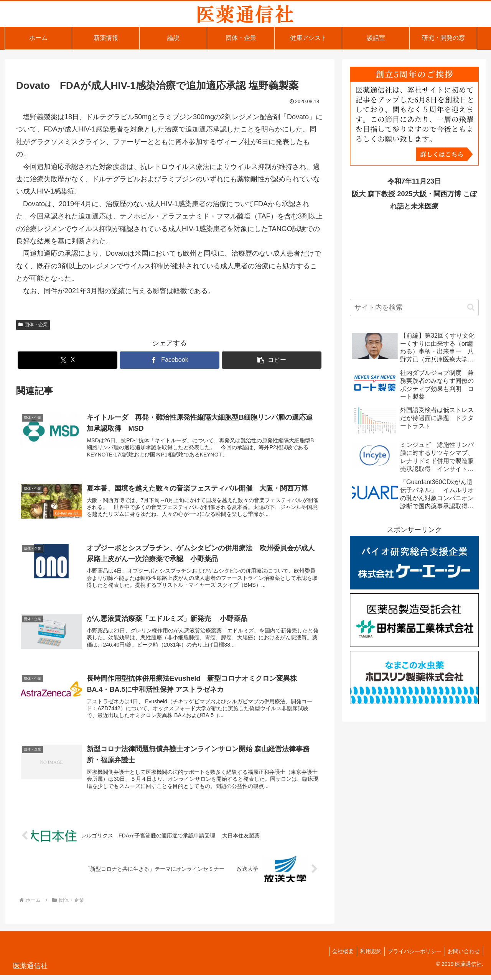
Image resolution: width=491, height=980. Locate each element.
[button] (272, 360)
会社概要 (337, 956)
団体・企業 (33, 325)
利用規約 (366, 956)
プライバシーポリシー (412, 956)
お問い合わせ (463, 956)
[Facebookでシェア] (170, 360)
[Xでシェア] (68, 360)
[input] (414, 308)
